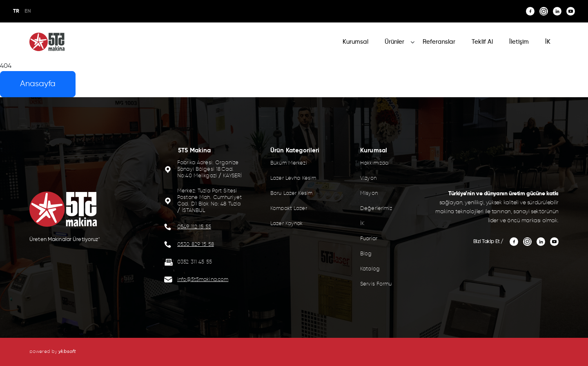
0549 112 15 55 (194, 227)
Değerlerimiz (376, 209)
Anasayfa (38, 84)
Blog (366, 254)
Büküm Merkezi (289, 163)
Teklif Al (482, 42)
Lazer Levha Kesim (293, 178)
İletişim (519, 42)
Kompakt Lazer (289, 209)
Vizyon (368, 178)
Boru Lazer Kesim (291, 193)
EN (28, 11)
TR (16, 11)
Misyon (369, 193)
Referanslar (439, 42)
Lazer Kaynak (287, 224)
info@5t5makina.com (203, 280)
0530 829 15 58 (196, 244)
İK (548, 42)
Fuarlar (369, 239)
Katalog (370, 269)
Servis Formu (376, 284)
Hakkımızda (374, 163)
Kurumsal (355, 42)
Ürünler (394, 42)
